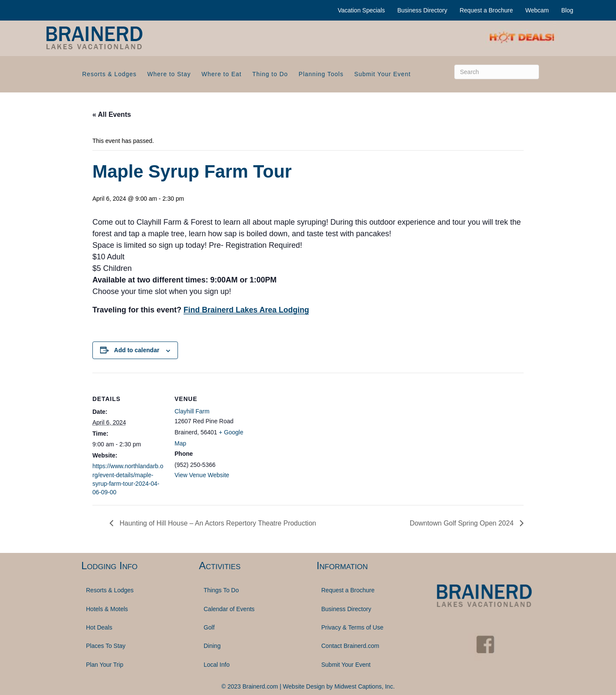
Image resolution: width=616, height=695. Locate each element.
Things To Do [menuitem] (221, 590)
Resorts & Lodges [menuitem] (109, 74)
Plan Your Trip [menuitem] (105, 665)
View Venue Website (202, 475)
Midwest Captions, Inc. (365, 686)
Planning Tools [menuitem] (321, 74)
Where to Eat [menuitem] (222, 74)
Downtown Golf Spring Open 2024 (463, 523)
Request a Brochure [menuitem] (486, 10)
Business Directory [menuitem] (422, 10)
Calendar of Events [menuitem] (229, 609)
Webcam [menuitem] (537, 10)
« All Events (112, 114)
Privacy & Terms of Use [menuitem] (352, 627)
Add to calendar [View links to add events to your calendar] (137, 350)
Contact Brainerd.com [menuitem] (350, 646)
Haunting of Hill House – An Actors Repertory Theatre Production (217, 523)
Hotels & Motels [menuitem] (107, 609)
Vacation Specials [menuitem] (361, 10)
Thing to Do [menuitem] (270, 74)
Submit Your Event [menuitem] (382, 74)
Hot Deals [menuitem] (99, 627)
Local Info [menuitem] (217, 665)
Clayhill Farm (192, 411)
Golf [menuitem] (209, 627)
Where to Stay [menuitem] (169, 74)
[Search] (497, 72)
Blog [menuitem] (567, 10)
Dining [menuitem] (212, 646)
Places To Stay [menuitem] (106, 646)
